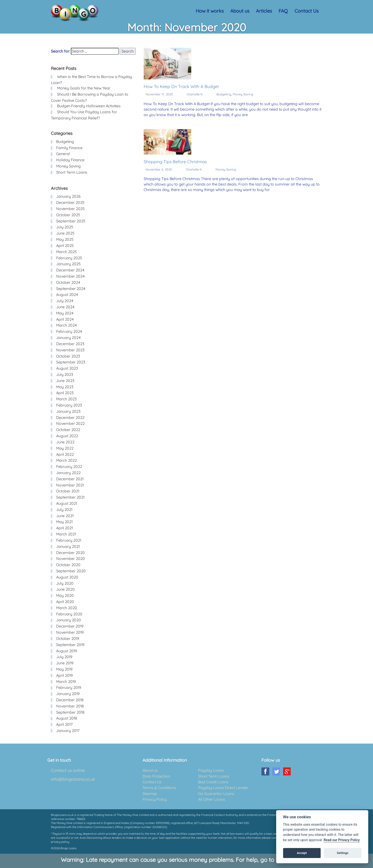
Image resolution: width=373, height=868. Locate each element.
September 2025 (71, 221)
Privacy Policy (155, 799)
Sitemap (150, 794)
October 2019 (68, 638)
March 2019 (66, 682)
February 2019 (69, 687)
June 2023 (65, 381)
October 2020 (68, 565)
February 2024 (69, 331)
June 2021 (65, 516)
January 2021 (68, 546)
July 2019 (64, 657)
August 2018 (67, 718)
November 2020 (71, 559)
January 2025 (68, 264)
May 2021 (64, 522)
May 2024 (65, 313)
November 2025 (70, 209)
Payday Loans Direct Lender (223, 788)
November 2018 (70, 706)
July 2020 (65, 583)
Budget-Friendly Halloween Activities (89, 106)
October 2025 (68, 215)
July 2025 (65, 227)
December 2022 (70, 417)
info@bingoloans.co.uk (73, 779)
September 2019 (70, 645)
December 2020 (70, 553)
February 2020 (69, 614)
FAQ (283, 11)
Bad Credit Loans (213, 782)
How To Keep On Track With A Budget (181, 86)
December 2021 (70, 479)
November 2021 (70, 485)
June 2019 (65, 663)
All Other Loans (212, 799)
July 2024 (65, 301)
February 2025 (69, 258)
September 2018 (70, 712)
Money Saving (243, 94)
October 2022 (68, 430)
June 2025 (65, 233)
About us (240, 11)
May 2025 (65, 239)
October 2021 (68, 491)
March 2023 (66, 399)
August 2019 (67, 651)
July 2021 (64, 510)
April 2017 (64, 724)
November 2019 (70, 632)
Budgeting (224, 94)
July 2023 (65, 374)
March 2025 (66, 252)
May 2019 (64, 669)
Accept (302, 853)
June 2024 (65, 307)
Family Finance (69, 148)
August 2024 (67, 294)
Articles (264, 11)
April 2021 (64, 528)
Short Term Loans (72, 172)
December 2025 (70, 202)
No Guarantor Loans (216, 794)
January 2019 (68, 694)
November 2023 (70, 350)
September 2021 (70, 497)
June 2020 (65, 589)
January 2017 (68, 731)
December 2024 (70, 270)
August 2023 (67, 368)
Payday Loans (211, 770)
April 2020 (65, 602)
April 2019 (64, 675)
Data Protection (156, 776)
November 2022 (70, 423)
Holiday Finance (70, 160)
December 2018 (70, 700)
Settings (343, 853)
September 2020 (71, 571)
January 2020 (69, 620)
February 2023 (69, 405)
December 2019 (70, 626)
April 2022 (65, 454)
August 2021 (67, 503)
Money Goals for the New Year (84, 88)
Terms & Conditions (159, 788)
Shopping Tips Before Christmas (175, 162)
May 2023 (65, 387)
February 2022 (69, 466)
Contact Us (307, 11)
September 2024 (71, 289)
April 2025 (65, 245)
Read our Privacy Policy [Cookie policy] (342, 840)
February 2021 (69, 540)
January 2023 (68, 411)
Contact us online (68, 770)
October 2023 (68, 356)
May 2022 (65, 448)
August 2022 (67, 436)
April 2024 (65, 319)
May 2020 (65, 595)
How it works (210, 11)
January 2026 (68, 196)
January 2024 (68, 338)
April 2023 (65, 393)
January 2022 (68, 473)
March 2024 (66, 325)
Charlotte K (195, 94)
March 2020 (67, 608)
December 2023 (70, 344)
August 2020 (67, 577)
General (63, 154)
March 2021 (66, 534)
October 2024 (68, 282)
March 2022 (66, 460)
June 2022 (65, 442)
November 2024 (70, 276)
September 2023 (71, 362)
